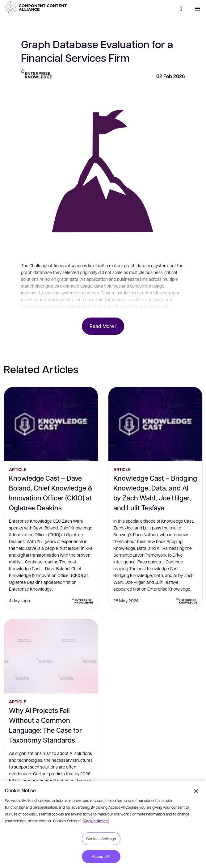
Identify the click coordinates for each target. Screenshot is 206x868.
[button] (37, 7)
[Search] (181, 9)
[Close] (196, 791)
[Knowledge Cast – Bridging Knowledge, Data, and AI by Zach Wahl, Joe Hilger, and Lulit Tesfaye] (155, 424)
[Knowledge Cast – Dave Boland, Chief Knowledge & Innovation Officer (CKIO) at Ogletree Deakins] (51, 424)
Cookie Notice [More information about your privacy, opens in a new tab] (96, 821)
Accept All (101, 856)
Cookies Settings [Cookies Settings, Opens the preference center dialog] (101, 839)
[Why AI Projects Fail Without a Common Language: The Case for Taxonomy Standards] (51, 656)
